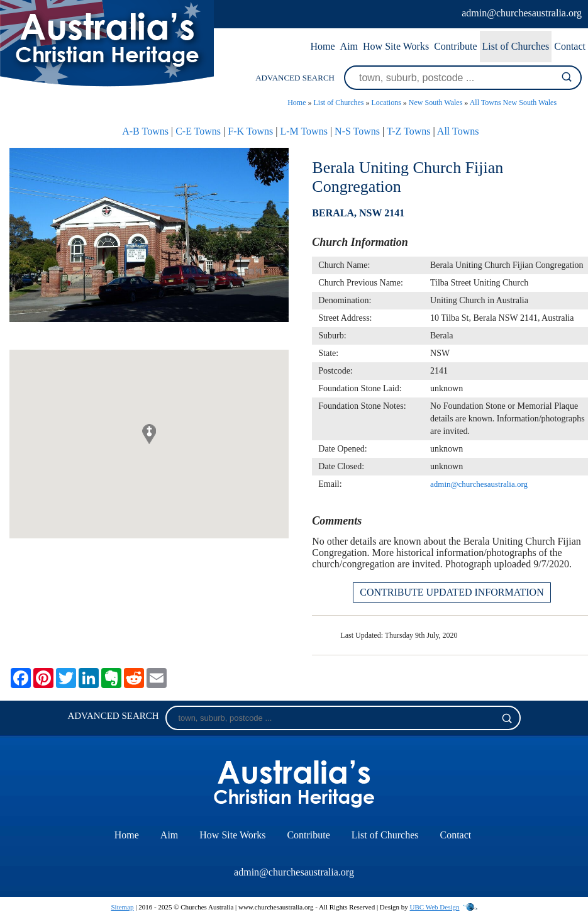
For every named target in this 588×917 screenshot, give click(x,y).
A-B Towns (145, 131)
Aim (349, 46)
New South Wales (435, 103)
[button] (149, 434)
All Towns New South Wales (513, 103)
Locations (386, 103)
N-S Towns (357, 131)
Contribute (455, 46)
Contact (570, 46)
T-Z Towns (409, 131)
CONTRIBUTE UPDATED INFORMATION (452, 592)
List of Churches (516, 46)
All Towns (458, 131)
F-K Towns (250, 131)
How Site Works (396, 46)
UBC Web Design (435, 907)
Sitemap (122, 907)
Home (322, 46)
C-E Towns (198, 131)
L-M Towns (303, 131)
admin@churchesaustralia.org (522, 13)
